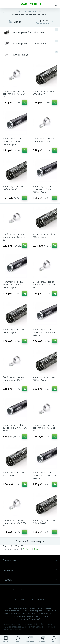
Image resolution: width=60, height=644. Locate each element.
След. (29, 549)
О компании (30, 560)
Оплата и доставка (30, 589)
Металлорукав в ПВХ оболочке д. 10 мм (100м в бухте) (13, 142)
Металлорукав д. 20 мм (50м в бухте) (44, 522)
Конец (37, 549)
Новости (30, 580)
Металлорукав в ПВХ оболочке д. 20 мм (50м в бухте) (15, 428)
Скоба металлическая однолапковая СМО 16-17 (44, 142)
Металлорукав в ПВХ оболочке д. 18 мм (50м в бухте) (44, 332)
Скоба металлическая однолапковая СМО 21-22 (44, 285)
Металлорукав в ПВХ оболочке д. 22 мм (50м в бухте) (45, 476)
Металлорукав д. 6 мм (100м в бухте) (44, 92)
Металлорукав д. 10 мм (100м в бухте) (44, 236)
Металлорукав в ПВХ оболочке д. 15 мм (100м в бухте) (13, 285)
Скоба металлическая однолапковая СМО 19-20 (14, 237)
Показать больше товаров (30, 541)
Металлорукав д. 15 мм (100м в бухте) (44, 379)
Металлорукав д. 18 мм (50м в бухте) (14, 474)
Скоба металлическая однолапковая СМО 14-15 (14, 94)
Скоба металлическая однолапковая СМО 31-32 (44, 428)
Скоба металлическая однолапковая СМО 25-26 (14, 380)
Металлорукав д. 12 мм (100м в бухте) (14, 331)
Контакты (30, 570)
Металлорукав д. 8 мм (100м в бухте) (13, 188)
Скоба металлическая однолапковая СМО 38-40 (14, 523)
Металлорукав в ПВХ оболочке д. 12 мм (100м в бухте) (43, 189)
